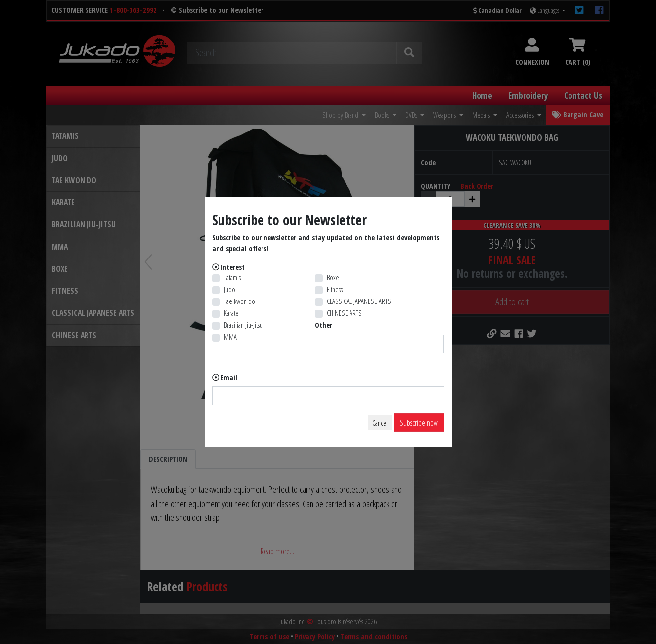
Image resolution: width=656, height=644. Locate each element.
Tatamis (232, 278)
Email (229, 377)
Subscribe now (419, 423)
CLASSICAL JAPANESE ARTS (359, 301)
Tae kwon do (240, 301)
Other (324, 325)
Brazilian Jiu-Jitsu (243, 325)
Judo (230, 289)
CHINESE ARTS (344, 313)
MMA (230, 337)
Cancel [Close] (380, 423)
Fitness (335, 289)
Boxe (333, 278)
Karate (231, 313)
